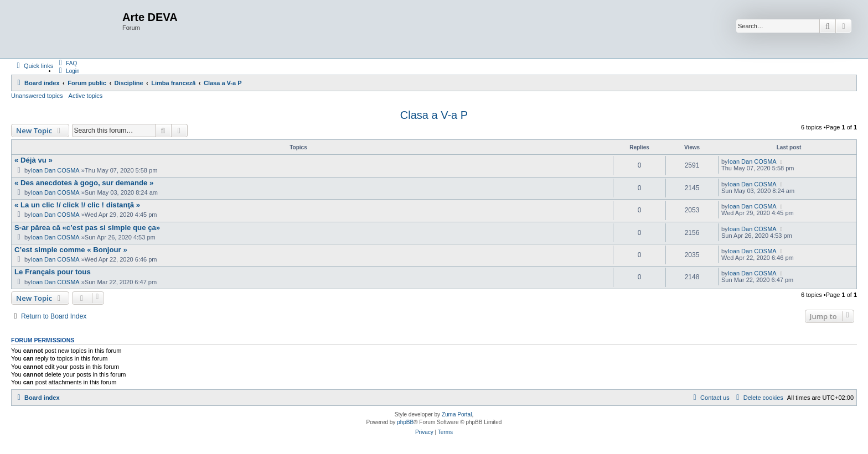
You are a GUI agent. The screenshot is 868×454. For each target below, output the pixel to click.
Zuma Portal (457, 414)
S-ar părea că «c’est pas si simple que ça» (87, 228)
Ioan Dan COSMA (55, 170)
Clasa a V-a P (434, 115)
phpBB (405, 422)
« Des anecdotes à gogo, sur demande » (84, 183)
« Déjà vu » (33, 160)
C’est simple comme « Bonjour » (71, 250)
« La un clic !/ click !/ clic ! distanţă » (77, 205)
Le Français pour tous (53, 272)
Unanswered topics (37, 96)
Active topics (86, 96)
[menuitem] (66, 63)
